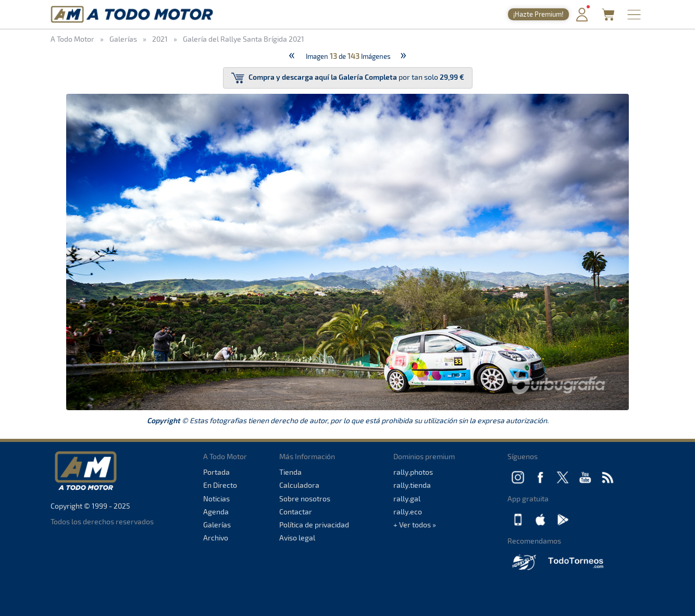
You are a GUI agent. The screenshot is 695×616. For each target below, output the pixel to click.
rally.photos (413, 472)
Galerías (217, 525)
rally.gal (407, 498)
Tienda (290, 472)
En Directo (220, 485)
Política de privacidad (314, 525)
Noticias (216, 498)
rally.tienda (412, 485)
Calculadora (299, 485)
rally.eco (408, 512)
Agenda (216, 512)
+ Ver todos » (415, 525)
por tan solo (348, 78)
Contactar (296, 512)
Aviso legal (297, 538)
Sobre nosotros (305, 498)
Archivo (216, 538)
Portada (216, 472)
